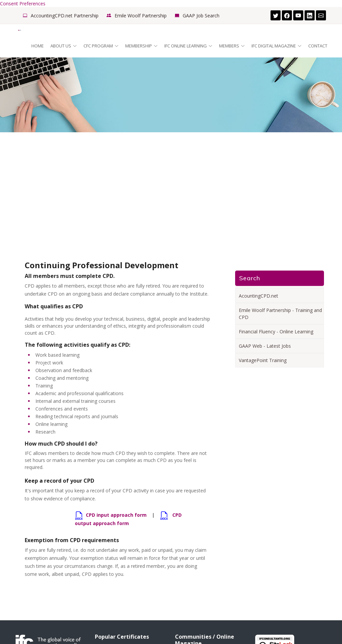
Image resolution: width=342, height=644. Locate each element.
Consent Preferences (23, 4)
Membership (141, 46)
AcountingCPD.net (259, 296)
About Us (64, 46)
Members (232, 46)
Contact (318, 46)
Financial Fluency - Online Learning (276, 332)
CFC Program (101, 46)
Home (38, 46)
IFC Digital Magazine (277, 46)
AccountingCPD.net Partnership (65, 16)
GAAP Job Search (201, 16)
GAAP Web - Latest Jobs (265, 346)
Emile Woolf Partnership (141, 16)
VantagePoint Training (263, 360)
